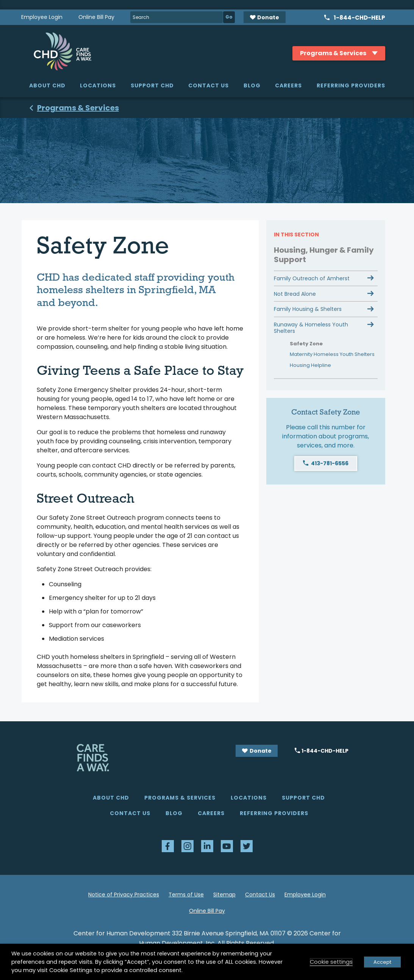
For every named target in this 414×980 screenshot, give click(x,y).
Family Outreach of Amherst (312, 278)
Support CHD (152, 85)
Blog (252, 85)
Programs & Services (180, 798)
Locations (98, 85)
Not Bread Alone (295, 294)
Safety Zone (306, 344)
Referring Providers (351, 85)
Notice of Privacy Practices (124, 895)
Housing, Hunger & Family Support (324, 255)
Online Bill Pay (96, 17)
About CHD (47, 85)
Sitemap (224, 895)
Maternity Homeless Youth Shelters (332, 354)
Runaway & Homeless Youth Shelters (311, 328)
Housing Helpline (310, 365)
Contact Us (209, 85)
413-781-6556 (330, 463)
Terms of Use (186, 895)
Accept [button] (382, 962)
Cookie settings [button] (331, 962)
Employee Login (42, 17)
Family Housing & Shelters (308, 309)
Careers (288, 85)
